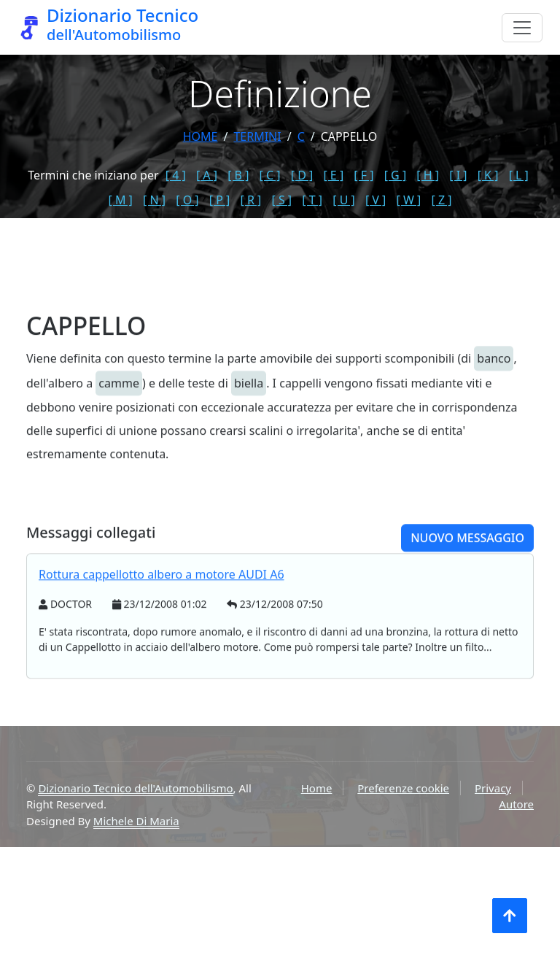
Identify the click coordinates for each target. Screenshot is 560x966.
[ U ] (344, 200)
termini (257, 136)
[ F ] (363, 175)
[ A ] (207, 175)
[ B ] (238, 175)
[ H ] (428, 175)
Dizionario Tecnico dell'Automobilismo (135, 788)
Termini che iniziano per (93, 175)
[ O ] (187, 200)
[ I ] (458, 175)
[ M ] (121, 200)
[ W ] (409, 200)
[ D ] (302, 175)
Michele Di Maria (136, 821)
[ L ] (519, 175)
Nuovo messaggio (467, 571)
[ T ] (312, 200)
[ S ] (281, 200)
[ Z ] (441, 200)
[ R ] (250, 200)
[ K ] (488, 175)
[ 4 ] (176, 175)
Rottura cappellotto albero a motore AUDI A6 (162, 607)
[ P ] (220, 200)
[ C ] (270, 175)
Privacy (493, 788)
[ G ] (396, 175)
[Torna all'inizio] (510, 916)
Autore (516, 804)
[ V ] (376, 200)
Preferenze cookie (403, 788)
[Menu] (522, 28)
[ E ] (333, 175)
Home (201, 136)
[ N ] (154, 200)
